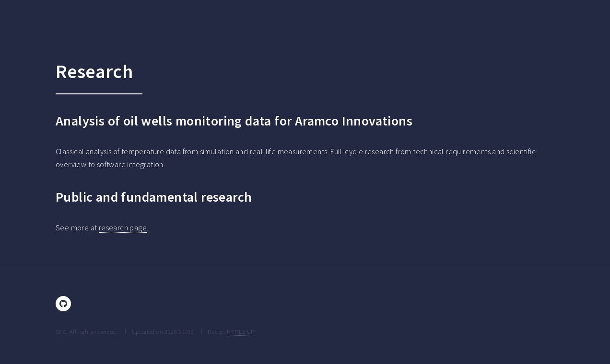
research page (123, 227)
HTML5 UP (240, 331)
